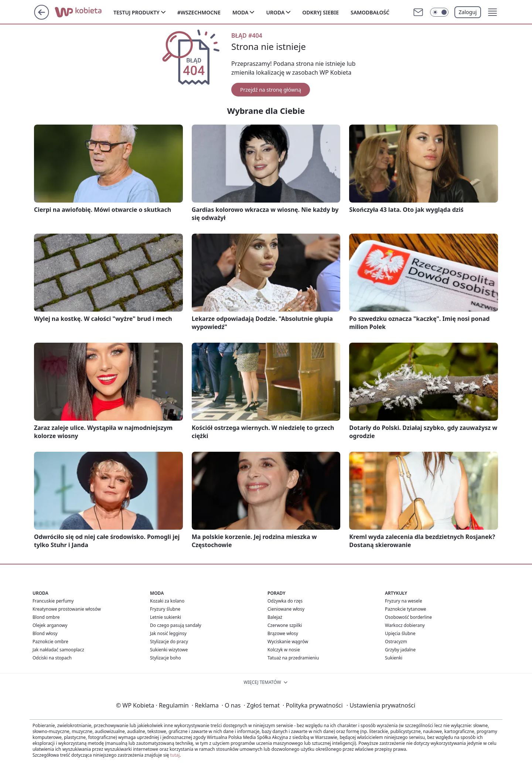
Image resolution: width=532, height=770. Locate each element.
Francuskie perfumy (53, 601)
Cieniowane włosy (286, 609)
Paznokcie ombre (50, 642)
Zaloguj (468, 12)
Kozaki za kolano (167, 601)
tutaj (175, 755)
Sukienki (394, 658)
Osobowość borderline (408, 617)
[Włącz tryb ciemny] (439, 12)
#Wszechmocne (199, 12)
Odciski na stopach (52, 658)
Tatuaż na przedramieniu (293, 658)
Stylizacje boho (166, 658)
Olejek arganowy (50, 625)
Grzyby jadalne (400, 650)
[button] (492, 12)
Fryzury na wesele (403, 601)
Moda (240, 12)
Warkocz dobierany (405, 625)
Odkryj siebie (320, 12)
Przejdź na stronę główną (271, 90)
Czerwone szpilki (285, 625)
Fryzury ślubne (165, 609)
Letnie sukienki (166, 617)
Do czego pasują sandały (176, 625)
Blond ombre (46, 617)
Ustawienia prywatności (381, 705)
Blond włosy (45, 633)
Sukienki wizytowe (169, 650)
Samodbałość (370, 12)
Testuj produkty (137, 12)
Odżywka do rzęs (285, 601)
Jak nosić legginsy (168, 633)
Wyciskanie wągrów (288, 642)
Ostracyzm (396, 642)
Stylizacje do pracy (169, 642)
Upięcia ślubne (400, 633)
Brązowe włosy (283, 633)
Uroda (275, 12)
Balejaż (275, 617)
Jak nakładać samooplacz (58, 650)
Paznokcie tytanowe (406, 609)
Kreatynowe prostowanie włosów (67, 609)
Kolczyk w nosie (284, 650)
